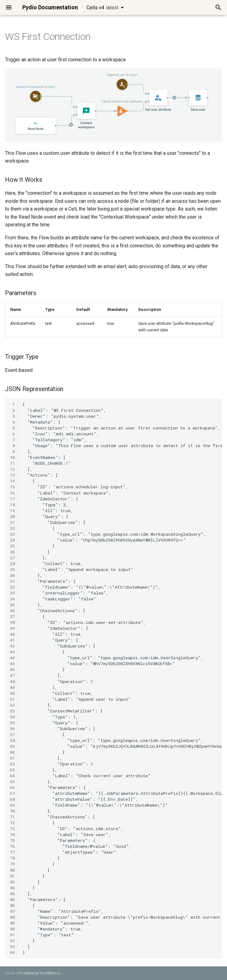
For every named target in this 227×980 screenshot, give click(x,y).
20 (12, 516)
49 (12, 687)
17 (12, 499)
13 (12, 475)
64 (12, 776)
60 (12, 752)
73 (12, 829)
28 (12, 564)
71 (12, 817)
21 (12, 522)
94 (12, 952)
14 (12, 481)
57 (12, 734)
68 (12, 799)
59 (12, 746)
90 (12, 929)
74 (12, 834)
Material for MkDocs (42, 973)
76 (12, 846)
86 (12, 905)
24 (12, 540)
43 (12, 652)
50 (12, 693)
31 (12, 581)
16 (12, 493)
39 (12, 628)
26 (12, 552)
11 (12, 463)
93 (12, 947)
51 (12, 699)
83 (12, 888)
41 (12, 640)
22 (12, 528)
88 (12, 917)
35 (12, 605)
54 (12, 717)
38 (12, 622)
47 (12, 675)
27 (12, 558)
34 (12, 599)
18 (12, 505)
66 (12, 787)
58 (12, 740)
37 (12, 616)
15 (12, 487)
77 (12, 852)
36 (12, 611)
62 (12, 764)
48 (12, 682)
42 (12, 646)
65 (12, 782)
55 (12, 723)
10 (12, 457)
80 (12, 870)
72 (12, 823)
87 (12, 911)
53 (12, 711)
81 (12, 876)
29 (12, 569)
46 (12, 669)
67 (12, 793)
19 (12, 511)
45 (12, 664)
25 (12, 546)
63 (12, 770)
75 (12, 840)
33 (12, 593)
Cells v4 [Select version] (102, 8)
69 (12, 805)
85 (12, 899)
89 (12, 923)
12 (12, 469)
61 (12, 758)
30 (12, 575)
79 (12, 864)
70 (12, 811)
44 (12, 658)
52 (12, 705)
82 (12, 882)
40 (12, 634)
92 (12, 941)
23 (12, 534)
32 (12, 587)
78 (12, 858)
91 (12, 935)
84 (12, 894)
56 (12, 729)
